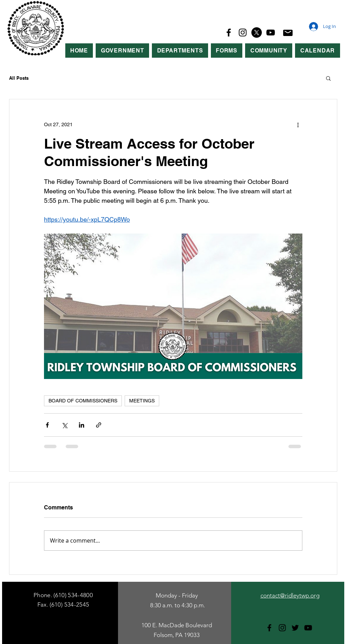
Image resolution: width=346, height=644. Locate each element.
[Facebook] (229, 33)
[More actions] (298, 124)
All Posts (19, 78)
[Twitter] (295, 628)
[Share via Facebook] (47, 425)
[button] (122, 51)
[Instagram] (243, 33)
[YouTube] (271, 33)
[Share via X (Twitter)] (64, 425)
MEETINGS (142, 401)
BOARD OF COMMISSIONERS (83, 401)
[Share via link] (99, 425)
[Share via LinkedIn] (82, 425)
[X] (257, 33)
